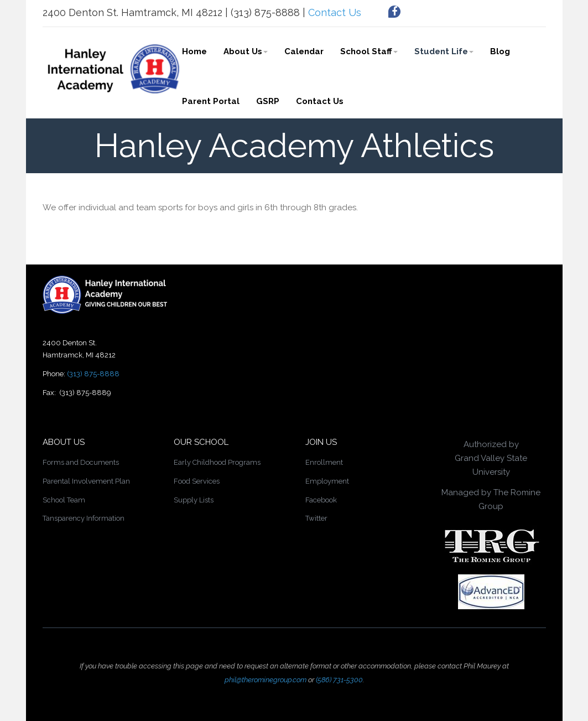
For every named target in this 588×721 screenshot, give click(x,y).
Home (194, 51)
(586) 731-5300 (339, 680)
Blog (500, 51)
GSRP (268, 101)
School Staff (369, 51)
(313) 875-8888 (93, 374)
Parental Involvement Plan (86, 481)
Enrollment (324, 462)
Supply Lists (194, 500)
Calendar (304, 51)
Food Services (197, 481)
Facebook (321, 500)
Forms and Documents (81, 462)
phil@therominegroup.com (266, 680)
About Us (246, 51)
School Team (64, 500)
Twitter (316, 518)
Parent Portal (211, 101)
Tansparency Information (84, 518)
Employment (327, 481)
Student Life (444, 51)
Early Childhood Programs (217, 462)
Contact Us (335, 12)
